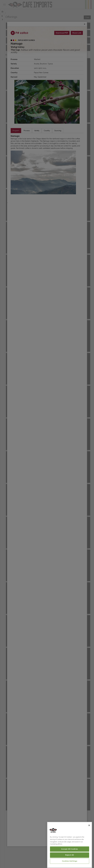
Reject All (70, 855)
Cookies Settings (70, 861)
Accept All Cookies (70, 849)
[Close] (89, 825)
